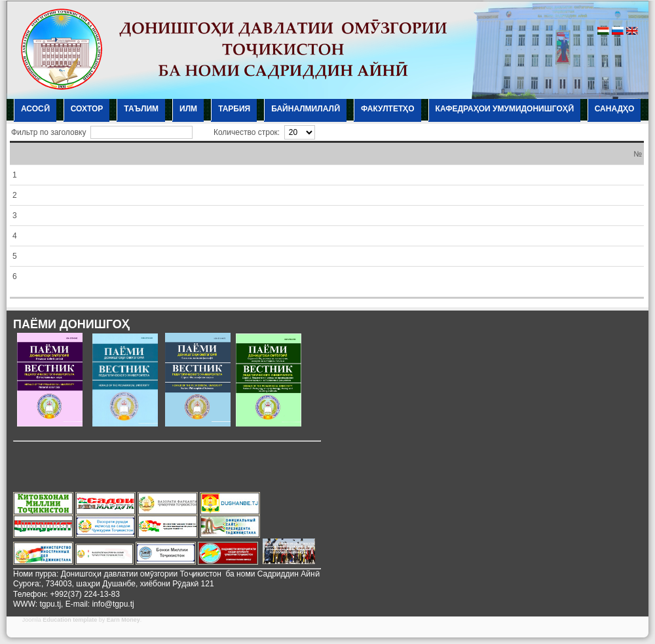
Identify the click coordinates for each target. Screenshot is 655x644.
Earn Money (123, 620)
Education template (70, 620)
